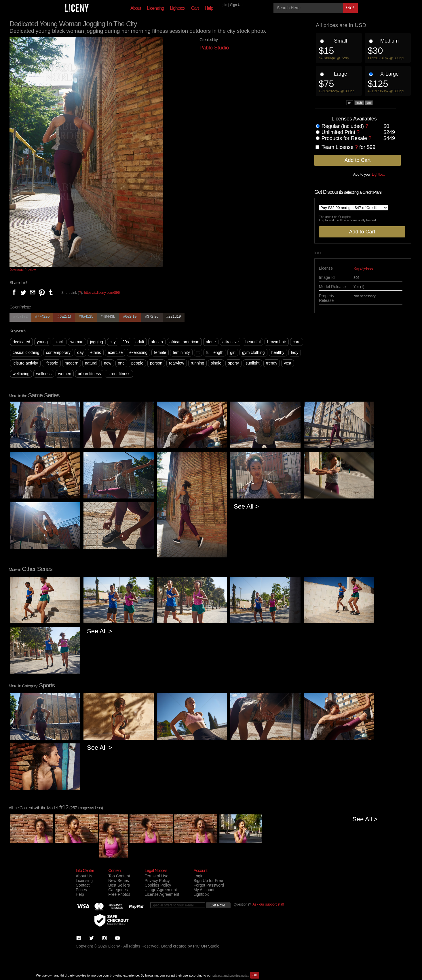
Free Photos (119, 894)
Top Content (119, 876)
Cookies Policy (158, 885)
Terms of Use (156, 876)
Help (209, 8)
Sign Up (236, 5)
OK (255, 975)
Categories (118, 890)
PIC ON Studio (206, 946)
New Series (119, 881)
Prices (81, 890)
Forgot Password (209, 885)
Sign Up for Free (208, 881)
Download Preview (23, 270)
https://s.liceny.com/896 (102, 293)
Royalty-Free (363, 269)
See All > (246, 506)
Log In (222, 5)
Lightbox (177, 8)
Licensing (156, 8)
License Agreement (162, 894)
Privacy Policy (157, 881)
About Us (84, 876)
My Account (204, 890)
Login (198, 876)
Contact (83, 885)
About (136, 8)
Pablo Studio (214, 48)
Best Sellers (119, 885)
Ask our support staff (268, 904)
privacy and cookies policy (231, 975)
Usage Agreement (161, 890)
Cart (195, 8)
